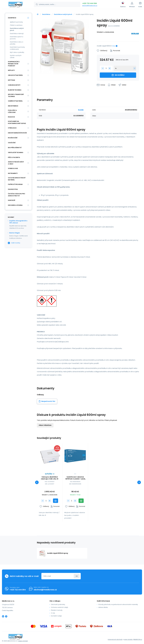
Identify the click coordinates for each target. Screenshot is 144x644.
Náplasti (11, 70)
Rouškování (13, 138)
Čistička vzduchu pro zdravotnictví (17, 195)
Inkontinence (13, 106)
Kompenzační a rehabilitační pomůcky (14, 64)
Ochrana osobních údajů (59, 607)
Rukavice (11, 117)
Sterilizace (12, 128)
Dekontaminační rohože (17, 133)
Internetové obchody (115, 639)
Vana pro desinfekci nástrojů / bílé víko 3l (50, 478)
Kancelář (12, 200)
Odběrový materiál (15, 101)
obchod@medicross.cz (90, 6)
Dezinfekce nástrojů (17, 34)
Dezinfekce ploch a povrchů (17, 38)
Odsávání (12, 143)
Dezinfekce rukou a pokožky (17, 43)
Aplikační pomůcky (16, 22)
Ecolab (81, 110)
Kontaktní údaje (56, 616)
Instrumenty (13, 173)
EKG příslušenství (15, 148)
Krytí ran (11, 80)
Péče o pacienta (14, 157)
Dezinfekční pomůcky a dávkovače (17, 48)
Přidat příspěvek (45, 425)
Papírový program (15, 184)
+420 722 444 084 (89, 3)
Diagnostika (13, 189)
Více (114, 46)
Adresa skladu (103, 607)
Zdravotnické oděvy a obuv (16, 163)
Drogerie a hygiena (15, 205)
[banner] (15, 5)
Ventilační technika (16, 152)
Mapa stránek (23, 641)
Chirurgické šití (14, 85)
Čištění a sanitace (16, 25)
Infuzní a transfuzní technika (16, 95)
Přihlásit (77, 576)
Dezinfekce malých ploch (63, 14)
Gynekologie (13, 168)
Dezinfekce (46, 14)
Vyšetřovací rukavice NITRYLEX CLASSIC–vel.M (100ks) (75, 478)
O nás (53, 613)
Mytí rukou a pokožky (17, 52)
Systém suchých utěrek (16, 56)
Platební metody (57, 610)
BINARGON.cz (138, 639)
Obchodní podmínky (58, 604)
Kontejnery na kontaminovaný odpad (17, 122)
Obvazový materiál (15, 75)
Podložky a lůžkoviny (12, 111)
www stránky (128, 639)
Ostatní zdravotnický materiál (17, 179)
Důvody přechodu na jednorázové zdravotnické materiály (118, 604)
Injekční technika (15, 90)
